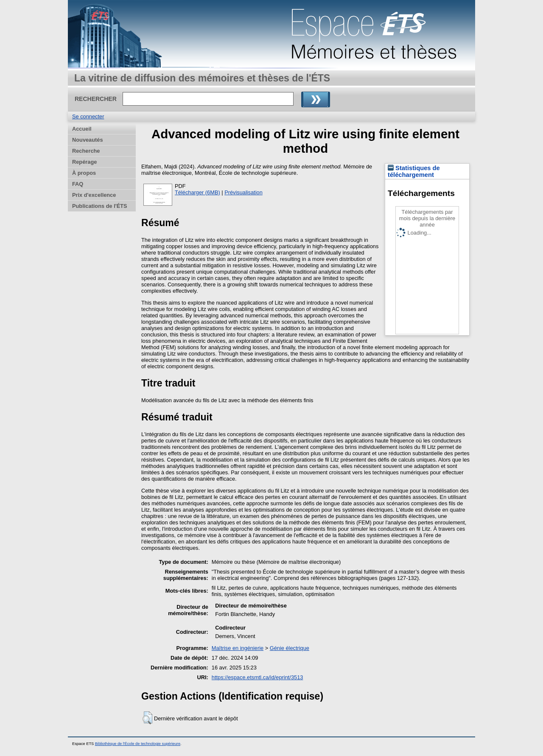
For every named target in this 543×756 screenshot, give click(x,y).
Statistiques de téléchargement (414, 171)
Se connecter (88, 116)
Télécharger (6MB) (197, 192)
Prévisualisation (244, 192)
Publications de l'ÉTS (100, 206)
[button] (147, 718)
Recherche (86, 151)
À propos (84, 173)
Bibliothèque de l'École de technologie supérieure (138, 744)
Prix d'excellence (94, 195)
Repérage (84, 162)
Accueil (82, 129)
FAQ (78, 184)
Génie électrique (290, 648)
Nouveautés (88, 140)
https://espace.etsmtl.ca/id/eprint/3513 (258, 677)
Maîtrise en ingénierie (238, 648)
